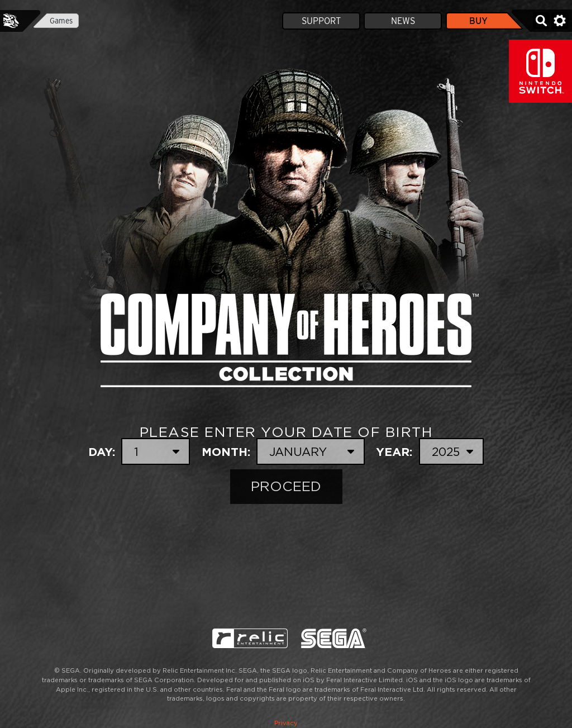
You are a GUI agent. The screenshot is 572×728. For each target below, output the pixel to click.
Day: (139, 451)
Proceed (286, 487)
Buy (478, 21)
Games (61, 21)
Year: (430, 451)
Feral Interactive (11, 21)
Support (321, 21)
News (403, 21)
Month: (283, 451)
